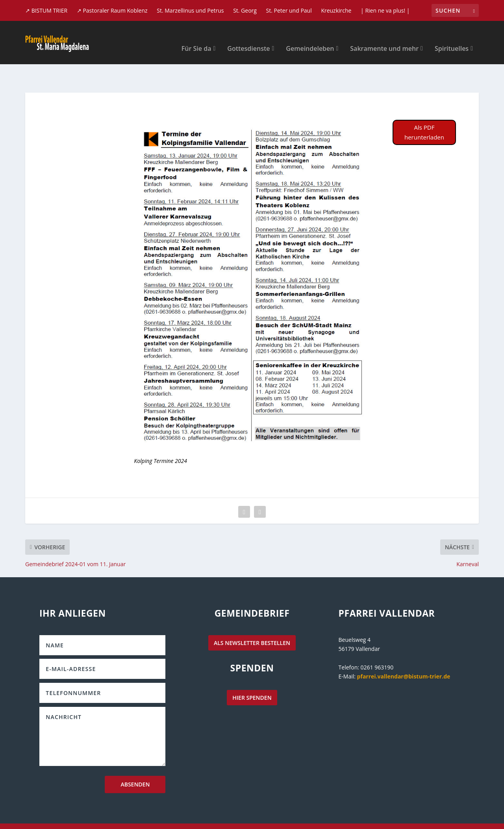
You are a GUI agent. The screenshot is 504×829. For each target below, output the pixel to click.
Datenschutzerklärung (394, 815)
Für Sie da (196, 37)
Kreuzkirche (336, 10)
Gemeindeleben (310, 37)
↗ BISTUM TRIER (46, 10)
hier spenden (252, 673)
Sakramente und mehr (384, 37)
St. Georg (245, 10)
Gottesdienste (248, 37)
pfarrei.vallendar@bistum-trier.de (404, 652)
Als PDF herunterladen (424, 108)
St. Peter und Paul (289, 10)
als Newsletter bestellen (252, 618)
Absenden (135, 760)
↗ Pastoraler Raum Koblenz (112, 10)
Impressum (449, 815)
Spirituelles (452, 37)
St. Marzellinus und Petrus (190, 10)
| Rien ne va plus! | (385, 10)
